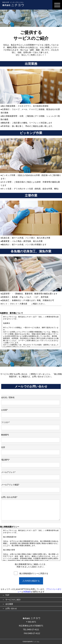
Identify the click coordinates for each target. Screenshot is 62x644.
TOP (7, 595)
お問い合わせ (11, 608)
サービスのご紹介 (13, 600)
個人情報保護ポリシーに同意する (34, 573)
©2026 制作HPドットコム (31, 642)
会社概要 (9, 604)
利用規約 (27, 592)
